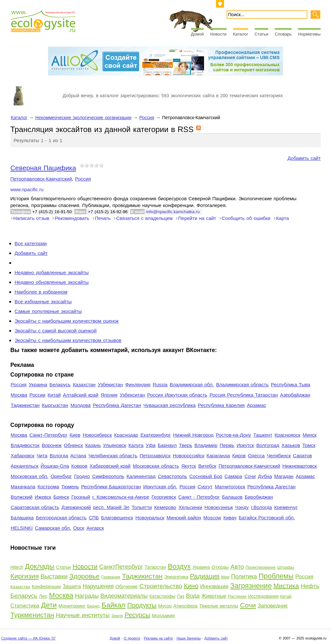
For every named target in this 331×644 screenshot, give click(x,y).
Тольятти (142, 507)
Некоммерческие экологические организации (83, 118)
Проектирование (261, 567)
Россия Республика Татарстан (244, 395)
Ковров (80, 466)
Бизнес (93, 606)
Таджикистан (25, 405)
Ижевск (43, 497)
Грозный (81, 497)
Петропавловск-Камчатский (41, 179)
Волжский (21, 497)
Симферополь (108, 476)
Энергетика (176, 577)
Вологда (59, 456)
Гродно (82, 476)
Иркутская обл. (160, 487)
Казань (93, 445)
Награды (87, 596)
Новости (218, 34)
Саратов (303, 456)
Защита (72, 586)
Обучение (127, 586)
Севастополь (172, 476)
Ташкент (263, 435)
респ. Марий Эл (111, 507)
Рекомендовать (72, 218)
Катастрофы (162, 596)
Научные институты (83, 615)
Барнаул (167, 445)
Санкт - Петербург (199, 497)
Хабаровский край (110, 466)
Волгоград (268, 445)
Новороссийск (188, 456)
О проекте (132, 638)
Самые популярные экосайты (48, 311)
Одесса (256, 456)
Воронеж (52, 445)
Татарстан (155, 567)
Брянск (61, 497)
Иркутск (245, 445)
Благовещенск (117, 518)
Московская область (156, 466)
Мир (225, 577)
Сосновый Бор (206, 476)
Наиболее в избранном (41, 292)
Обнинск (74, 445)
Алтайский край (81, 395)
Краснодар (126, 435)
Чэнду (242, 507)
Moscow (212, 518)
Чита (42, 456)
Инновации (214, 586)
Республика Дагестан (117, 405)
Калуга (136, 445)
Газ (181, 596)
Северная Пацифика (43, 168)
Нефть (310, 586)
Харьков (291, 445)
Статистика (25, 606)
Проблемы (276, 576)
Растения (237, 596)
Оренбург (61, 476)
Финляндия (138, 384)
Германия (111, 577)
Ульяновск (115, 445)
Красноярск (287, 435)
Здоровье (84, 576)
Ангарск (95, 528)
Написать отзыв (31, 218)
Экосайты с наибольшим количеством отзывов (68, 340)
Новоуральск (150, 518)
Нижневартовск (300, 466)
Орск (79, 528)
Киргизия (25, 576)
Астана (78, 456)
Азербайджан (295, 395)
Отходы (220, 567)
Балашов (232, 497)
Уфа (151, 445)
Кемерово (165, 507)
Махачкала (23, 487)
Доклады (40, 566)
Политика (244, 576)
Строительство (161, 586)
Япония (109, 395)
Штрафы (286, 567)
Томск (309, 445)
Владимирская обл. (192, 384)
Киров (239, 456)
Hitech (17, 567)
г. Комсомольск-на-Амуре (121, 497)
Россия (147, 118)
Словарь (283, 34)
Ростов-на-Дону (234, 435)
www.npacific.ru (27, 190)
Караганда (218, 456)
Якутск (189, 466)
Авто (237, 567)
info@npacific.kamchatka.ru (173, 212)
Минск (310, 435)
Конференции (46, 587)
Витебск (207, 466)
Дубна (265, 476)
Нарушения (98, 586)
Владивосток (25, 445)
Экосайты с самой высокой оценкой (56, 331)
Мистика (286, 586)
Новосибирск (97, 435)
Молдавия (163, 615)
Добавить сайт (304, 158)
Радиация (205, 576)
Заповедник (273, 606)
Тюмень (70, 487)
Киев (75, 435)
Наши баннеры (189, 638)
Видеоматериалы (124, 596)
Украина (38, 384)
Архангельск (24, 466)
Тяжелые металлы (219, 606)
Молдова (80, 405)
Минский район (184, 518)
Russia (160, 384)
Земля (117, 616)
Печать (103, 218)
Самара (234, 476)
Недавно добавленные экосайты (52, 272)
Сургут (205, 487)
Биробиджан (259, 497)
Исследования (263, 596)
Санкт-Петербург (48, 435)
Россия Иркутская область (177, 395)
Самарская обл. (53, 528)
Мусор (165, 606)
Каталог (241, 34)
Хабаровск (22, 456)
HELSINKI (22, 528)
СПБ (94, 518)
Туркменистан (32, 615)
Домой (198, 34)
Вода (193, 596)
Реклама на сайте (158, 638)
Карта (283, 218)
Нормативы (309, 34)
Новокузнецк (219, 507)
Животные (214, 596)
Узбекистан (110, 384)
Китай (54, 395)
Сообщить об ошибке (246, 218)
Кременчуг (286, 507)
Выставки (54, 576)
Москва (19, 395)
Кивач (230, 518)
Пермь (227, 445)
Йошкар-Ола (55, 466)
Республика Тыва (291, 384)
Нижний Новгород (193, 435)
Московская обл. (29, 476)
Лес (43, 596)
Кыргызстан (55, 405)
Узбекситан (132, 395)
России (37, 395)
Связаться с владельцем (144, 218)
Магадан (284, 476)
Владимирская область (242, 384)
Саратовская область (35, 507)
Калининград (141, 476)
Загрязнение (251, 586)
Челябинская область (113, 456)
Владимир (206, 445)
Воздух (179, 566)
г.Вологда (262, 507)
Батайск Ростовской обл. (267, 518)
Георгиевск (164, 497)
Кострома (48, 487)
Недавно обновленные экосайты (52, 282)
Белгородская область (61, 518)
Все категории (31, 243)
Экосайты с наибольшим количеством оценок (67, 321)
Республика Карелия (221, 405)
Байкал (113, 605)
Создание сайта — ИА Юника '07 (28, 638)
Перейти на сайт (197, 218)
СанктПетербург (121, 567)
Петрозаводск (155, 456)
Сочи (250, 476)
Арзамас (256, 405)
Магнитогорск (230, 487)
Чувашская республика (169, 405)
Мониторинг (72, 606)
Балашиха (22, 518)
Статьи (262, 34)
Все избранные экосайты (43, 301)
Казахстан (84, 384)
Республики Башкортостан (111, 487)
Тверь (186, 445)
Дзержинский (76, 507)
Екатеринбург (155, 435)
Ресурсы (137, 615)
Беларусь (60, 384)
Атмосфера (185, 606)
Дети (49, 605)
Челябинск (279, 456)
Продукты (142, 605)
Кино (191, 586)
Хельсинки (190, 507)
